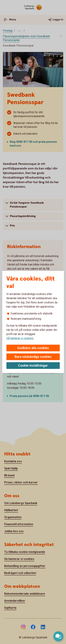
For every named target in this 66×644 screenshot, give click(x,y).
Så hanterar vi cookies (20, 338)
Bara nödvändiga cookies (33, 357)
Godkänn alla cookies (33, 348)
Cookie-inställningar (33, 366)
